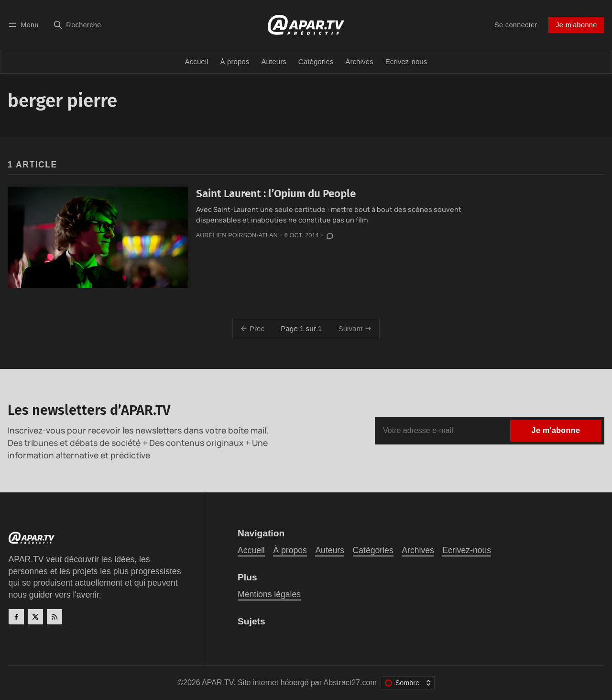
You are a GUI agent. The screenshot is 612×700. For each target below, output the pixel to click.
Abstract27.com (350, 683)
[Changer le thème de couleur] (408, 683)
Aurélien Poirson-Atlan (237, 235)
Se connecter (516, 25)
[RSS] (55, 617)
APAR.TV (218, 683)
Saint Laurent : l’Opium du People (276, 194)
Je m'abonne (576, 25)
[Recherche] (77, 25)
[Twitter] (35, 617)
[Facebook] (16, 617)
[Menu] (25, 25)
